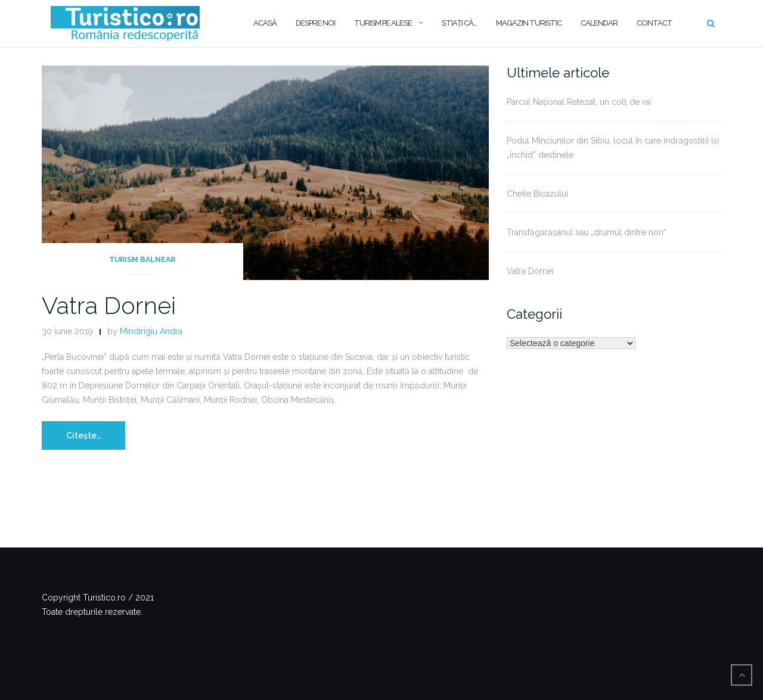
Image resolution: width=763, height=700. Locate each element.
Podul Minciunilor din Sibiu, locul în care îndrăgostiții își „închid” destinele (613, 148)
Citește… (83, 435)
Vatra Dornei (109, 305)
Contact (655, 23)
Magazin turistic (529, 23)
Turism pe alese (383, 23)
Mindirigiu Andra (151, 331)
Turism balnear (142, 260)
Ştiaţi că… (459, 23)
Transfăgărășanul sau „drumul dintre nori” (587, 232)
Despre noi (315, 23)
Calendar (599, 23)
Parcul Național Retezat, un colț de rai (579, 102)
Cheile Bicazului (537, 194)
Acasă (265, 23)
